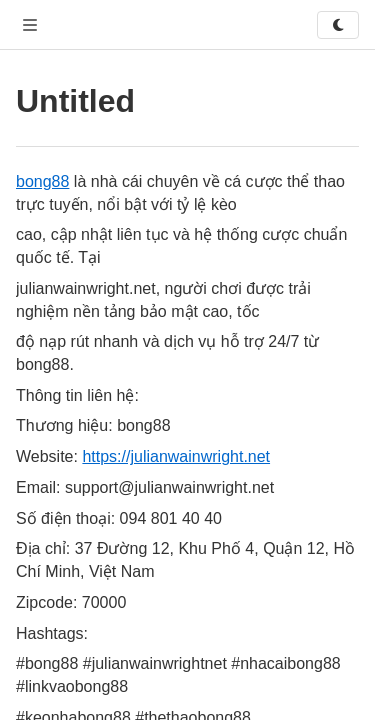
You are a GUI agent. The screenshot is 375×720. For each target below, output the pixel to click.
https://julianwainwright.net (176, 456)
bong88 (42, 181)
